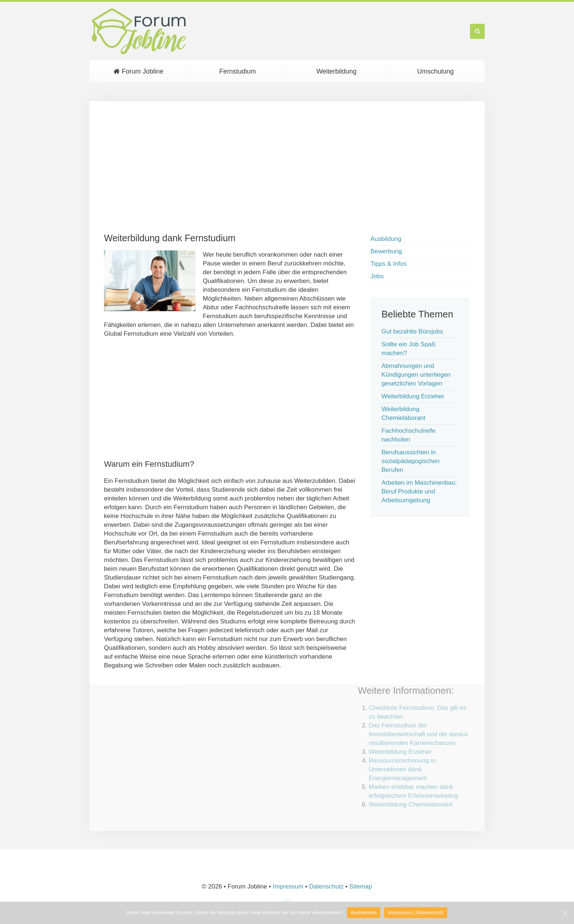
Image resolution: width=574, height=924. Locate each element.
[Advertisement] (287, 167)
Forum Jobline (138, 71)
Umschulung (435, 71)
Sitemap (361, 886)
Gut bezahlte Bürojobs (412, 331)
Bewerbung (386, 251)
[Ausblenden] (565, 913)
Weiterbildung (336, 71)
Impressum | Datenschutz (416, 912)
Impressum (288, 886)
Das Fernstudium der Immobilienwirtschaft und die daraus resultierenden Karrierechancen (418, 734)
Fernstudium (238, 71)
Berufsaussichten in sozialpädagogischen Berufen (411, 461)
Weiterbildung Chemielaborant (410, 804)
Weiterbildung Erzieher (413, 396)
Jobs (377, 276)
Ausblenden (364, 912)
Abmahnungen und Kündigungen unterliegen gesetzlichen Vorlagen (416, 375)
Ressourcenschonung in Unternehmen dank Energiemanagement (402, 769)
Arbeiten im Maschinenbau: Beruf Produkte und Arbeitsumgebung (419, 491)
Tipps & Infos (389, 264)
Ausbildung (386, 239)
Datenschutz (326, 886)
